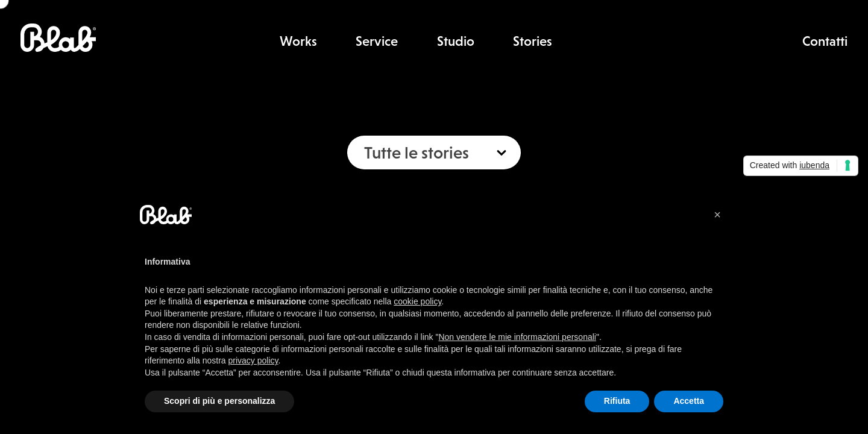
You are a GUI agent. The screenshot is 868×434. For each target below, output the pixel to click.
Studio (456, 41)
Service (377, 41)
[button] (717, 215)
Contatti (825, 41)
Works (298, 41)
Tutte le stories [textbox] (417, 153)
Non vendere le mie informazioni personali (517, 337)
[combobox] (434, 153)
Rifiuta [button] (617, 401)
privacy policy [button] (253, 360)
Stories (533, 41)
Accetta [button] (689, 401)
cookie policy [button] (417, 301)
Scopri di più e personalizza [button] (219, 401)
